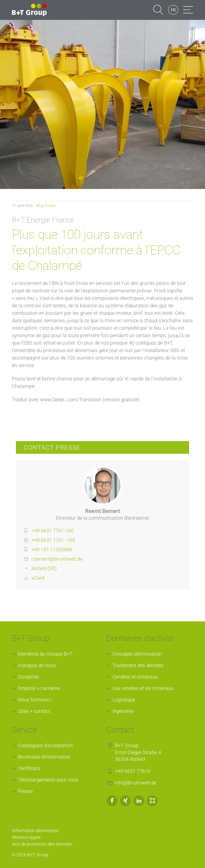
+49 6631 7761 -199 (53, 540)
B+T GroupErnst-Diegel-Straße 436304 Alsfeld (138, 752)
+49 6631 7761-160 (52, 531)
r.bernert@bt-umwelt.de (57, 559)
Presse (50, 206)
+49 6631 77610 (133, 771)
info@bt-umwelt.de (136, 783)
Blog (40, 206)
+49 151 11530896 (52, 549)
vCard (38, 578)
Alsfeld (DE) (44, 568)
